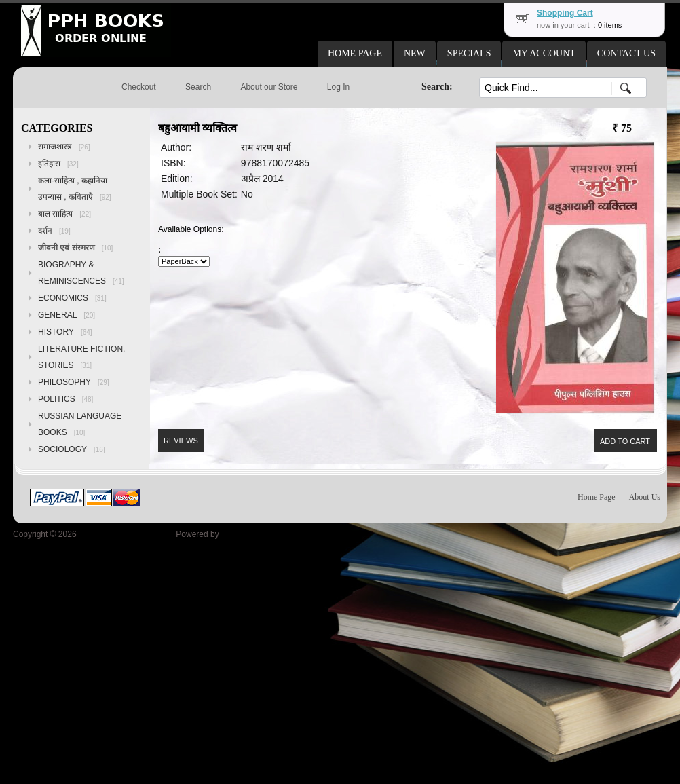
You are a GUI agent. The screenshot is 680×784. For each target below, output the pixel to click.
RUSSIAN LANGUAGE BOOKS (80, 424)
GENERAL (67, 315)
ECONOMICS (72, 298)
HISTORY (65, 332)
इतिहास (58, 164)
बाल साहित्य (64, 214)
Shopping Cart (565, 13)
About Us (645, 497)
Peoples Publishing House (126, 534)
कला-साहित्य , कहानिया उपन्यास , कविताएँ (75, 189)
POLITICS (65, 399)
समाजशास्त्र (64, 147)
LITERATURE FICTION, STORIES (81, 357)
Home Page (597, 497)
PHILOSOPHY (74, 382)
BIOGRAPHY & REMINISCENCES (81, 273)
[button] (355, 54)
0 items (610, 25)
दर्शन (54, 231)
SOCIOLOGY (72, 449)
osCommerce (245, 534)
